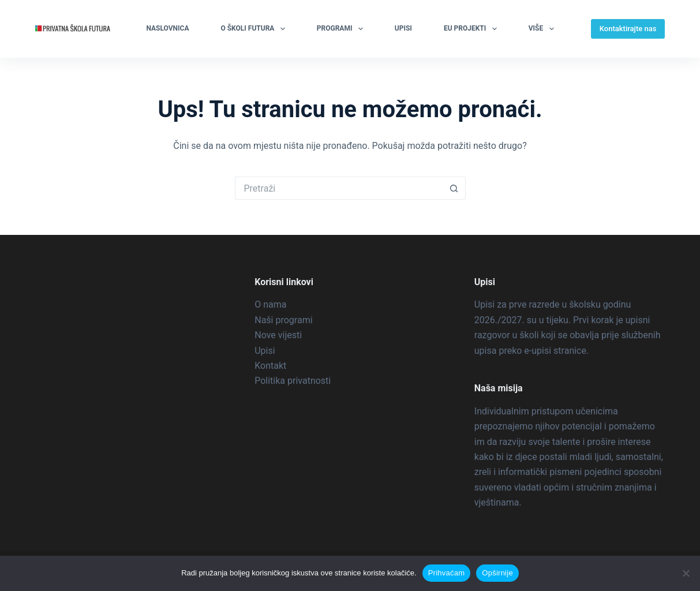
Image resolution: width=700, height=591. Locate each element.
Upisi (403, 28)
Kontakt (270, 366)
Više (544, 29)
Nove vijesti (278, 335)
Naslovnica (167, 28)
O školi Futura (255, 29)
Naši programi (283, 320)
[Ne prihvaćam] (686, 573)
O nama (270, 304)
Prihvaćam (447, 573)
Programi (342, 29)
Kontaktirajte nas (628, 29)
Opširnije (497, 573)
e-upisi (538, 351)
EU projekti (473, 29)
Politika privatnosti (293, 381)
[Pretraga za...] (339, 188)
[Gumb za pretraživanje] (454, 188)
